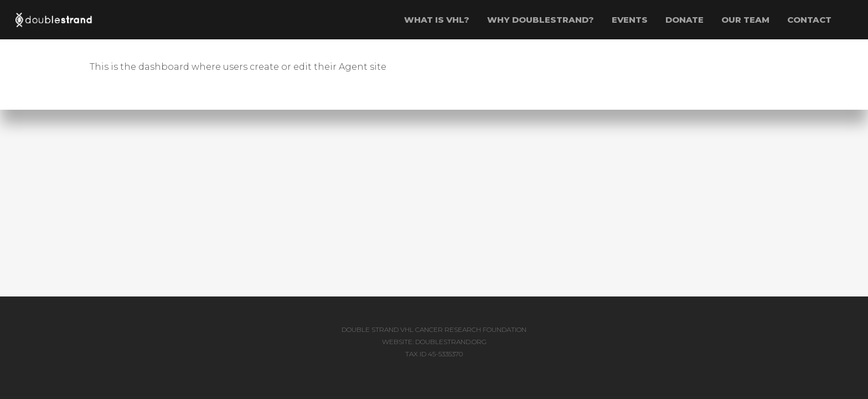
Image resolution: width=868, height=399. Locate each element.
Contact (809, 20)
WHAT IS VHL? (437, 20)
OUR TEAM (745, 20)
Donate (684, 20)
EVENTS (630, 20)
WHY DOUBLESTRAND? (541, 20)
